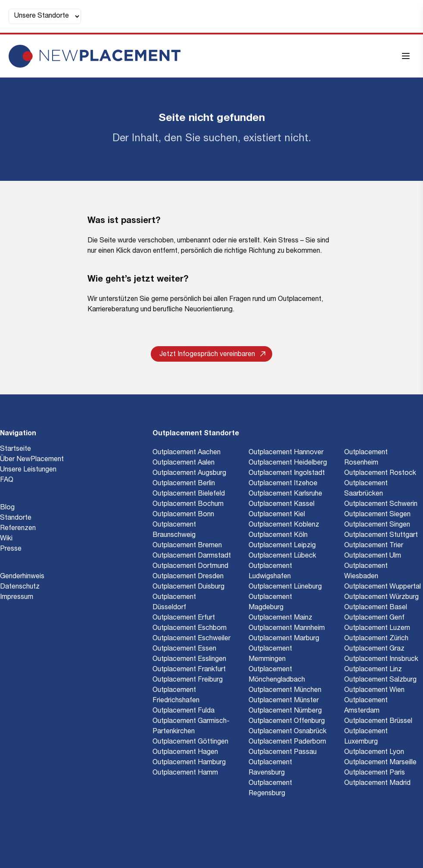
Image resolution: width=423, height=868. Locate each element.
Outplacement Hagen (185, 753)
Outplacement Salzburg (380, 680)
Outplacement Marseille (380, 763)
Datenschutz (20, 587)
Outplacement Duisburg (188, 587)
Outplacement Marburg (284, 639)
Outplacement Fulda (184, 711)
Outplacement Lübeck (282, 556)
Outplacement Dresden (188, 577)
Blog (7, 508)
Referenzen (18, 529)
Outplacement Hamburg (189, 763)
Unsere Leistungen (28, 470)
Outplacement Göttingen (190, 742)
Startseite (16, 449)
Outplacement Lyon (374, 753)
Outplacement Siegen (377, 515)
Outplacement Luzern (377, 629)
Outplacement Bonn (183, 515)
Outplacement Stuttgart (381, 536)
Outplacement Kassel (281, 505)
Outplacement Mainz (280, 618)
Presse (11, 549)
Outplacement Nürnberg (285, 711)
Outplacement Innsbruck (381, 660)
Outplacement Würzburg (381, 598)
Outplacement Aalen (184, 463)
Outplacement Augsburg (189, 474)
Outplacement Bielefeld (189, 494)
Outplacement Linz (373, 670)
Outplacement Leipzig (282, 546)
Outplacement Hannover (286, 453)
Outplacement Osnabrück (288, 732)
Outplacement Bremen (187, 546)
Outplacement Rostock (380, 474)
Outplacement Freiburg (188, 680)
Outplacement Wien (374, 691)
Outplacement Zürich (376, 639)
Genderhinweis (22, 577)
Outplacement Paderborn (287, 742)
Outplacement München (285, 691)
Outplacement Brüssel (378, 722)
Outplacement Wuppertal (383, 587)
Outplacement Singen (377, 525)
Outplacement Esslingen (189, 660)
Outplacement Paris (375, 773)
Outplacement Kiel (277, 515)
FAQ (7, 480)
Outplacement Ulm (373, 556)
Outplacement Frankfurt (189, 670)
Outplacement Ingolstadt (287, 474)
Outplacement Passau (283, 753)
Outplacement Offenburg (287, 722)
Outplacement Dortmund (190, 567)
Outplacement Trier (374, 546)
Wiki (6, 539)
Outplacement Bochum (188, 505)
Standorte (16, 518)
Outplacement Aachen (187, 453)
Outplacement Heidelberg (288, 463)
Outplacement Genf (374, 618)
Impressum (17, 598)
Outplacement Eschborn (190, 629)
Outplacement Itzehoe (283, 484)
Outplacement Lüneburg (285, 587)
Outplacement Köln (278, 536)
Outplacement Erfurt (184, 618)
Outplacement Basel (376, 608)
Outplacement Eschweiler (191, 639)
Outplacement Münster (284, 701)
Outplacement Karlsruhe (285, 494)
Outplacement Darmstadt (192, 556)
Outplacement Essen (184, 649)
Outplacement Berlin (184, 484)
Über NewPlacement (32, 460)
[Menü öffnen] (406, 56)
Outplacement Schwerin (381, 505)
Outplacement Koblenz (284, 525)
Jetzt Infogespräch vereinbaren (212, 355)
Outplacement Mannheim (287, 629)
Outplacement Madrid (377, 784)
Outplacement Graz (374, 649)
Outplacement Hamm (185, 773)
